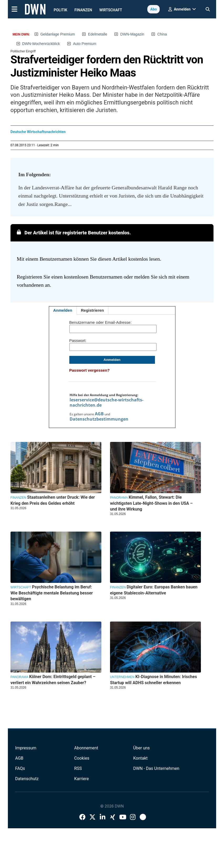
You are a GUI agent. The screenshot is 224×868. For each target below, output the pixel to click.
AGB (99, 414)
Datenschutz (27, 779)
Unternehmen (122, 677)
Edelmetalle (98, 34)
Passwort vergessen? (90, 370)
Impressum (26, 748)
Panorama (119, 498)
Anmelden (63, 310)
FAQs (20, 768)
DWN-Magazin (132, 34)
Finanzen (83, 10)
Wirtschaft (111, 10)
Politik (61, 10)
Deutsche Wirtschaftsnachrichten (38, 132)
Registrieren (92, 310)
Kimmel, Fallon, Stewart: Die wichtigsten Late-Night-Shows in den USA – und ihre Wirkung (151, 503)
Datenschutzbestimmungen (99, 419)
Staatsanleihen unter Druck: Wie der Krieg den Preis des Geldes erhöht (53, 500)
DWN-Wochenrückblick (41, 44)
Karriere (82, 779)
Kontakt (140, 758)
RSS (78, 768)
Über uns (141, 748)
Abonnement (86, 748)
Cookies (82, 758)
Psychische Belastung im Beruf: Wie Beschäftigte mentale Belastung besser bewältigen (52, 593)
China (162, 34)
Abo (153, 9)
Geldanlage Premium (58, 34)
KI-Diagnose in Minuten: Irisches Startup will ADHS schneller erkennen (153, 680)
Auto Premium (85, 44)
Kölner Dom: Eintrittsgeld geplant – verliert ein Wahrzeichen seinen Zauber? (53, 680)
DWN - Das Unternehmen (156, 768)
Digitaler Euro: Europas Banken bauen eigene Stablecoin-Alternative (154, 590)
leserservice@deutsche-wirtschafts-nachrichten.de (106, 402)
